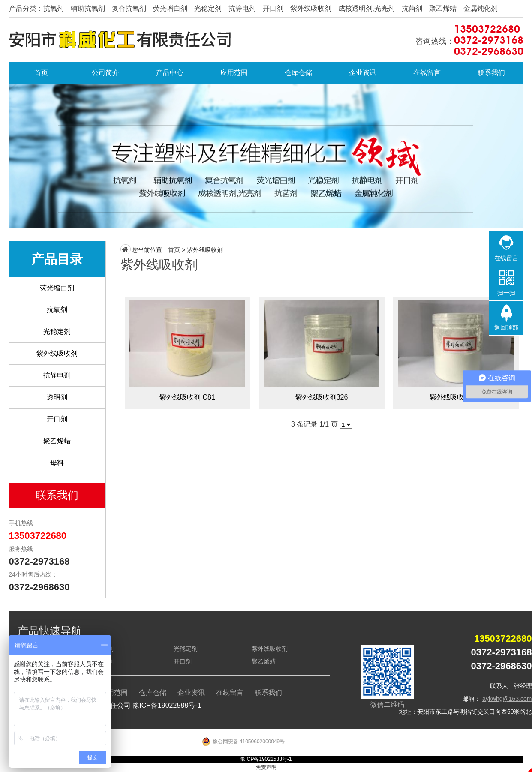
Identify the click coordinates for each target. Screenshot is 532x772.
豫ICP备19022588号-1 (167, 705)
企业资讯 (363, 73)
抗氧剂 (57, 310)
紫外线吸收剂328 (456, 353)
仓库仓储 (298, 73)
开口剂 (57, 419)
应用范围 (234, 73)
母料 (57, 463)
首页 (41, 73)
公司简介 (105, 73)
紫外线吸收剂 (57, 353)
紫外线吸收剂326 (322, 353)
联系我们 (491, 73)
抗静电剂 (57, 375)
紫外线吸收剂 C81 (188, 353)
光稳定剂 (57, 332)
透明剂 (57, 397)
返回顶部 (506, 327)
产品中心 (170, 73)
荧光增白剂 (57, 288)
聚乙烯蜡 (57, 441)
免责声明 (266, 767)
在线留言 (427, 73)
